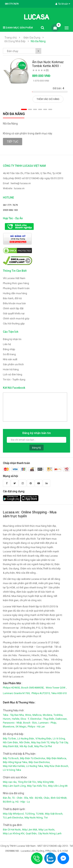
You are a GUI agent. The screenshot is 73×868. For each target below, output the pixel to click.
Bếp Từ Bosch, (11, 758)
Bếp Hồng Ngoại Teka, (15, 762)
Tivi (46, 818)
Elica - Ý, (25, 719)
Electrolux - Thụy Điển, (43, 719)
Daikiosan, (61, 719)
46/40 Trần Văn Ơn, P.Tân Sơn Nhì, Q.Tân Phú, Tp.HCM (32, 173)
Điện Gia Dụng (32, 38)
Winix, (28, 715)
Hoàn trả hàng (11, 369)
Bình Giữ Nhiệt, (59, 798)
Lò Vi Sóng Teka (12, 770)
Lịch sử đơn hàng (13, 374)
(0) (47, 70)
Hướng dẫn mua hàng (15, 293)
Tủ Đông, (30, 814)
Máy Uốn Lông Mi (58, 786)
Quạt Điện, (31, 833)
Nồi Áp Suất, (27, 746)
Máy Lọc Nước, (47, 830)
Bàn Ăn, (7, 798)
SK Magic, (21, 727)
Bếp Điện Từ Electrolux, (33, 758)
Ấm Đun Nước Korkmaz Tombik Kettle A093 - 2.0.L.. (48, 66)
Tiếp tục (13, 142)
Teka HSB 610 (59, 693)
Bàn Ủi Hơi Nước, (12, 830)
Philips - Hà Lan (36, 727)
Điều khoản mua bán (14, 303)
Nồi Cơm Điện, (11, 742)
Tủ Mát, (40, 814)
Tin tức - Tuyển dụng (14, 379)
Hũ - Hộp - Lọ (23, 802)
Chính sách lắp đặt (13, 308)
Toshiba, (58, 715)
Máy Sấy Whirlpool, (14, 814)
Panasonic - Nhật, (13, 723)
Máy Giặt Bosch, (54, 814)
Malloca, (37, 715)
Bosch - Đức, (30, 723)
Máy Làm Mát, (30, 830)
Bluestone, (9, 727)
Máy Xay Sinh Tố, (40, 742)
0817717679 (12, 4)
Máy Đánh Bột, (11, 746)
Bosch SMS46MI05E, (33, 688)
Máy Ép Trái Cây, (60, 742)
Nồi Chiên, (25, 742)
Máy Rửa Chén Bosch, (57, 766)
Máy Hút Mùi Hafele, (14, 766)
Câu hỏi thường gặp (14, 324)
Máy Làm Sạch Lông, (15, 786)
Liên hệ (7, 344)
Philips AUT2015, (41, 693)
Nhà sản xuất (10, 359)
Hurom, (7, 719)
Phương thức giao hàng (16, 283)
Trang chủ (11, 38)
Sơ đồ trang (9, 354)
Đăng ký (36, 448)
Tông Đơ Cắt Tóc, (27, 782)
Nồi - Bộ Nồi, (36, 798)
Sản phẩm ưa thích (13, 364)
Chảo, (47, 798)
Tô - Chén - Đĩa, (20, 798)
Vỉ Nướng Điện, (44, 739)
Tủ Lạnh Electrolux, (13, 818)
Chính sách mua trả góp (16, 318)
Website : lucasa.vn (14, 188)
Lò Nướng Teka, (35, 766)
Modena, (48, 715)
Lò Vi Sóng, (59, 739)
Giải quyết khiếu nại (14, 313)
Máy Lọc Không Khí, (14, 833)
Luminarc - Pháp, (48, 723)
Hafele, (16, 719)
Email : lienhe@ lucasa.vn (17, 183)
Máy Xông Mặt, (46, 782)
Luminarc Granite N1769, (17, 693)
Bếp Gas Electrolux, (39, 762)
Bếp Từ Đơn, (10, 739)
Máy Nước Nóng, (34, 818)
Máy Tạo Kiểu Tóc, (37, 786)
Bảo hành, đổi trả (12, 298)
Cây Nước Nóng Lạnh (50, 833)
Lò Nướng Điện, (26, 739)
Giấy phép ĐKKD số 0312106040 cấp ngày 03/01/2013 (33, 178)
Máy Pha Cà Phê (43, 746)
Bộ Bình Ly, (9, 802)
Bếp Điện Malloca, (57, 758)
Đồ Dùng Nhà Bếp (15, 41)
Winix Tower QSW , (56, 688)
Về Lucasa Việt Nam (14, 278)
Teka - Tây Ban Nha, (14, 715)
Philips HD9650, (12, 688)
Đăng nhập (9, 349)
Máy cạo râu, (10, 782)
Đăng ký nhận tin (12, 339)
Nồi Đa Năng (38, 41)
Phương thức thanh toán (16, 288)
